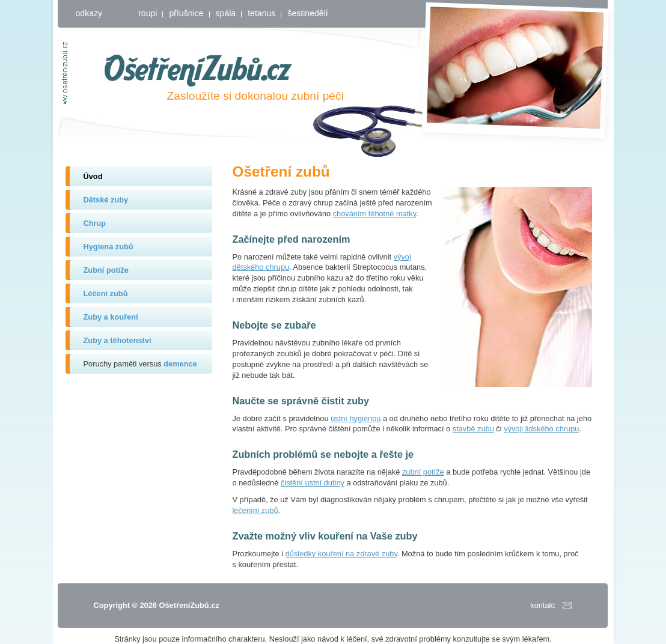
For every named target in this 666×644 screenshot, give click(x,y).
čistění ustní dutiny (313, 483)
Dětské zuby (106, 200)
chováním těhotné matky (374, 214)
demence (180, 364)
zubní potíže (423, 472)
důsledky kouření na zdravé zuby (341, 554)
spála (226, 13)
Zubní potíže (106, 270)
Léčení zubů (106, 293)
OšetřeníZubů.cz (199, 70)
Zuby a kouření (111, 317)
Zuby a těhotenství (118, 340)
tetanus (261, 13)
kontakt (542, 605)
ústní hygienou (356, 418)
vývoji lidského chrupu (541, 429)
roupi (148, 13)
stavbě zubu (473, 429)
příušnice (186, 13)
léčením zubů (255, 510)
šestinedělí (307, 13)
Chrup (95, 223)
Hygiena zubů (108, 247)
